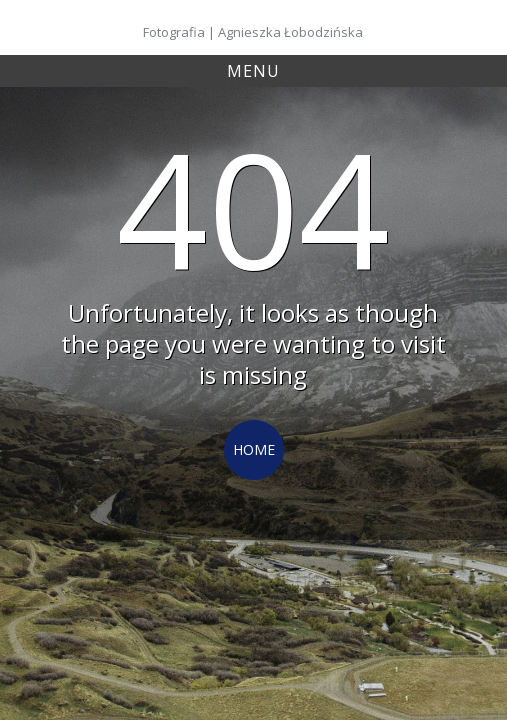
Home (254, 449)
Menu (253, 71)
